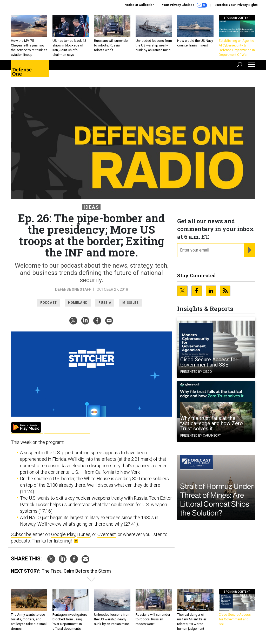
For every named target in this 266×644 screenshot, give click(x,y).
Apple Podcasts (67, 428)
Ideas (91, 207)
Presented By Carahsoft (201, 436)
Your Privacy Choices (184, 5)
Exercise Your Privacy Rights (236, 5)
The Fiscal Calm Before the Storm (76, 571)
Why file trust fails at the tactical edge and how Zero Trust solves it (212, 423)
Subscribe (21, 534)
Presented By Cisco (196, 372)
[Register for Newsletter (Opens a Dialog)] (250, 250)
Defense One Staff (73, 289)
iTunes (84, 534)
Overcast (107, 534)
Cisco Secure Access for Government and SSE (209, 362)
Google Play (27, 428)
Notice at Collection (139, 5)
